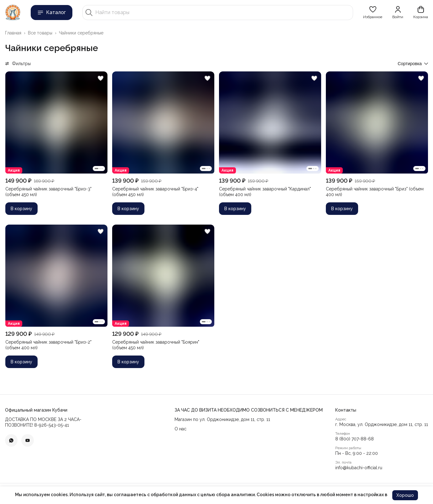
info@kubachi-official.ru (359, 468)
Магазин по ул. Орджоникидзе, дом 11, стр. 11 (222, 419)
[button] (373, 13)
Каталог (52, 13)
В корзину (21, 209)
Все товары (40, 33)
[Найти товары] (223, 13)
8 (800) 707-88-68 (355, 439)
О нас (180, 429)
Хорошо (405, 495)
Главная (13, 33)
